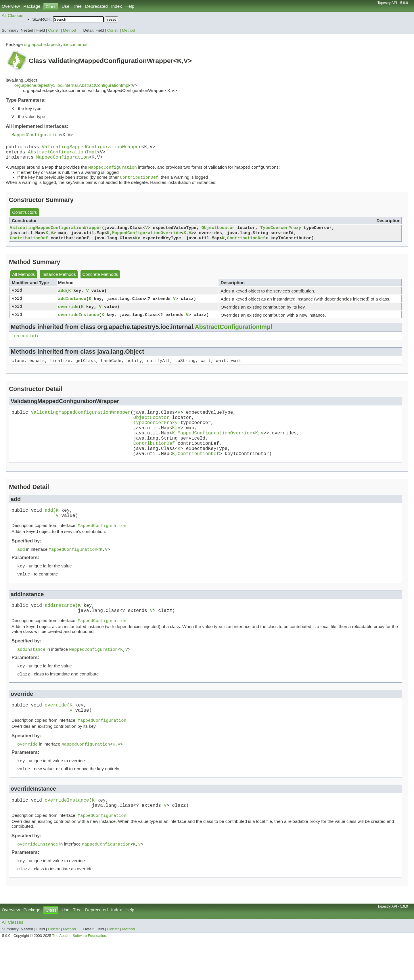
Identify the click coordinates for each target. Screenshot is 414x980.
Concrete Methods (100, 282)
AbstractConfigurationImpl (63, 156)
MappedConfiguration (36, 136)
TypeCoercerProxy (281, 234)
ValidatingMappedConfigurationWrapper (92, 149)
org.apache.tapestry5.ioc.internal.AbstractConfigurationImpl (72, 85)
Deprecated (96, 6)
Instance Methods (59, 282)
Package (32, 6)
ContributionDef (29, 246)
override (68, 315)
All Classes (13, 15)
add (62, 299)
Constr (54, 30)
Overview (11, 6)
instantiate (26, 344)
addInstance (72, 307)
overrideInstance (78, 323)
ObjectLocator (218, 234)
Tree (77, 6)
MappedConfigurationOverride (147, 240)
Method (70, 30)
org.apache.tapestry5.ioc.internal (55, 44)
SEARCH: (42, 19)
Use (65, 6)
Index (117, 6)
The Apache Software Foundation (79, 974)
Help (130, 6)
